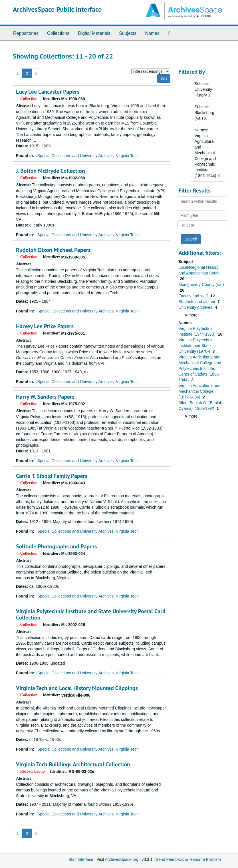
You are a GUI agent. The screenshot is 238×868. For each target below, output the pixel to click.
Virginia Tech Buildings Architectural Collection (73, 764)
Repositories (26, 33)
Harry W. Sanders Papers (45, 397)
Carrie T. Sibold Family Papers (52, 476)
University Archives (196, 307)
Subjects (128, 33)
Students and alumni (197, 302)
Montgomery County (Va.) (201, 284)
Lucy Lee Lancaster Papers (48, 92)
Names (152, 33)
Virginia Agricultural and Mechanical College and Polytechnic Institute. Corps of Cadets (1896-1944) (200, 368)
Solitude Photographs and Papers (57, 546)
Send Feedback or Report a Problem (188, 859)
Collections (58, 33)
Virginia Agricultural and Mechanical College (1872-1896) (200, 391)
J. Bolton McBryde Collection (51, 171)
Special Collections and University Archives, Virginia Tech (88, 156)
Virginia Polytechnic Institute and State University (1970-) (196, 346)
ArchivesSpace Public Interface (57, 9)
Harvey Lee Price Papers (45, 326)
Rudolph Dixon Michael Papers (53, 250)
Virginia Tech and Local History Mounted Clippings (77, 688)
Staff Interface (81, 859)
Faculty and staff (194, 296)
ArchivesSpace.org (122, 859)
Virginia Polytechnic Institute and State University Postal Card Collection (91, 614)
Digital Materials (94, 33)
